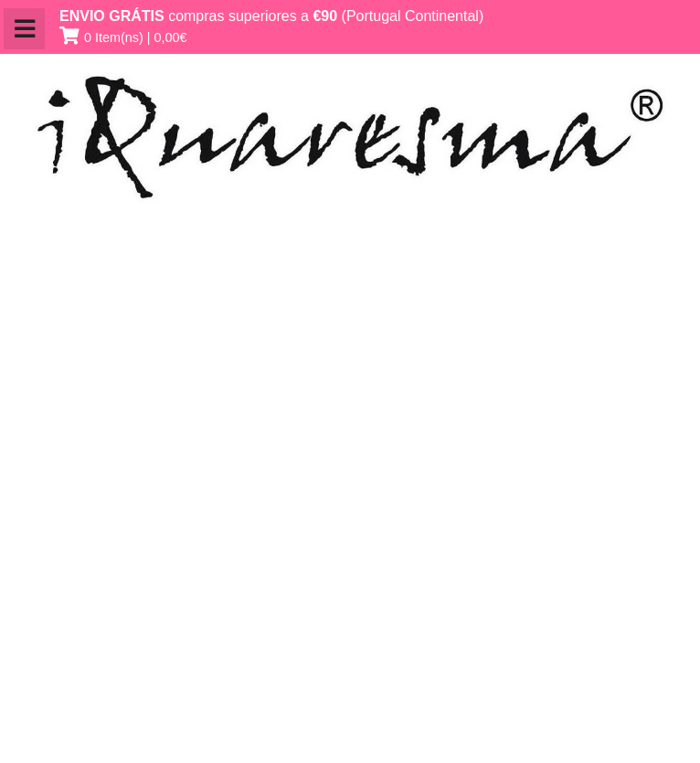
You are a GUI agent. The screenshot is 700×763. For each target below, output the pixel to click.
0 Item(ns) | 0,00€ (136, 37)
